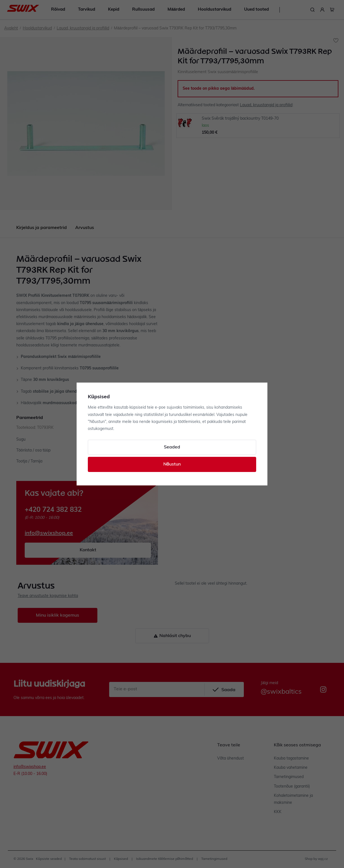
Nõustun (172, 464)
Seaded (172, 447)
